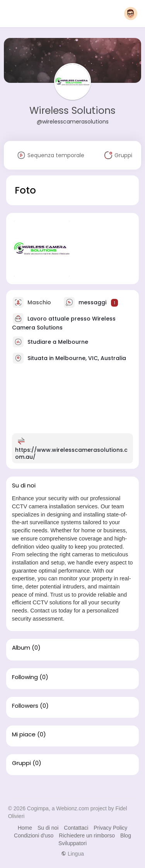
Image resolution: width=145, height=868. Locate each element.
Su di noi (48, 828)
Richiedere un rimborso (87, 835)
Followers (25, 706)
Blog (126, 835)
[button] (131, 14)
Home (25, 828)
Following (25, 677)
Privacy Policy (110, 828)
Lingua (72, 854)
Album (21, 648)
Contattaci (76, 828)
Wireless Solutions (72, 111)
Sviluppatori (72, 843)
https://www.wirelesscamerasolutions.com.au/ (71, 453)
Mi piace (24, 734)
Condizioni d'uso (34, 835)
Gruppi (21, 763)
